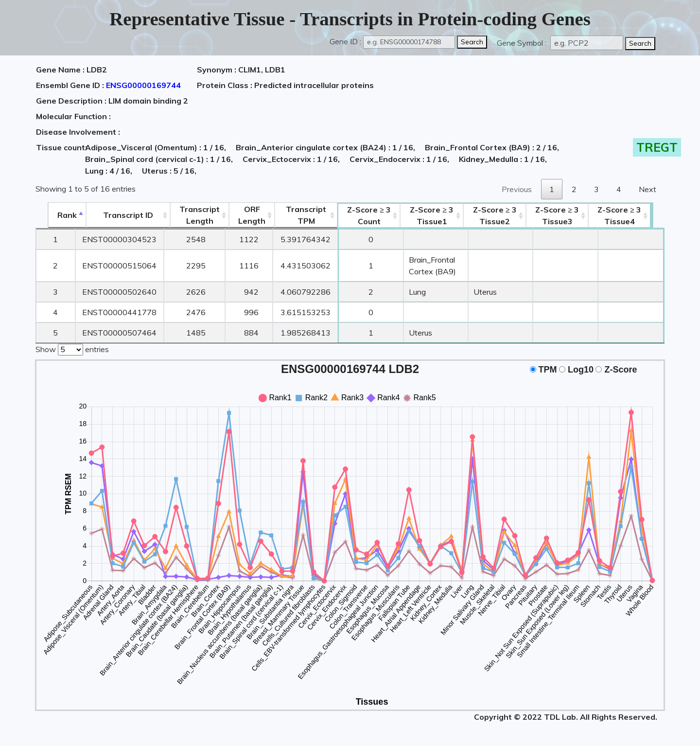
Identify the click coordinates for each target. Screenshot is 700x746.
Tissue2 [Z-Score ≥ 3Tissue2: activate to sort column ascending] (504, 215)
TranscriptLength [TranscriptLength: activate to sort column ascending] (188, 215)
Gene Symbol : (523, 43)
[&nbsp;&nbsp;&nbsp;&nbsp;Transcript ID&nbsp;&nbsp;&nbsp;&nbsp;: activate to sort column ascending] (116, 215)
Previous (517, 189)
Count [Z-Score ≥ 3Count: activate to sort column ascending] (358, 215)
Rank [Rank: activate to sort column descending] (55, 215)
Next (647, 189)
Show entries (72, 349)
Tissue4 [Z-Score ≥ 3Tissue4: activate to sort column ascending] (633, 215)
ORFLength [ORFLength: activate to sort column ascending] (241, 215)
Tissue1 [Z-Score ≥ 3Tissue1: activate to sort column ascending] (429, 215)
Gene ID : (345, 41)
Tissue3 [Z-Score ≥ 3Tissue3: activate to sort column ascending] (570, 215)
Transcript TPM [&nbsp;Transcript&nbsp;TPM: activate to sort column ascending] (295, 215)
